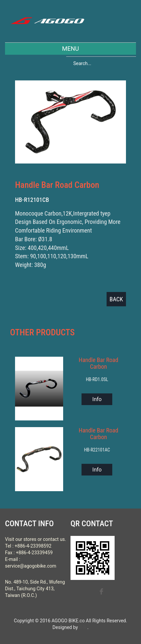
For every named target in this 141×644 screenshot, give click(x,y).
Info (97, 399)
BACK (116, 299)
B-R (83, 627)
